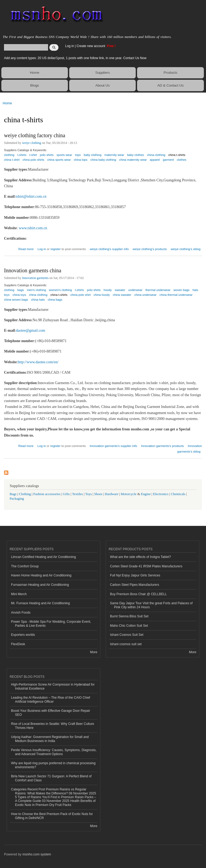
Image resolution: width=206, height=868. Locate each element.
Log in (70, 46)
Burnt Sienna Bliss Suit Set (129, 616)
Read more (26, 248)
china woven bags (16, 300)
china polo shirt (81, 295)
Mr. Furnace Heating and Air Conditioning (40, 603)
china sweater (122, 295)
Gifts (66, 494)
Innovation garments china (33, 270)
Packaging (17, 499)
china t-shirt (12, 160)
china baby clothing (103, 160)
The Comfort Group (25, 566)
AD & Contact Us (170, 85)
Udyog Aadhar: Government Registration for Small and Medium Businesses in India (50, 739)
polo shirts (47, 155)
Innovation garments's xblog (190, 449)
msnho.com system (37, 854)
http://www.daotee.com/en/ (38, 362)
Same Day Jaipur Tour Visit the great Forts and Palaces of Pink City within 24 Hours (151, 605)
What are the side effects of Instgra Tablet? (140, 557)
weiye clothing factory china (35, 135)
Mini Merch (19, 594)
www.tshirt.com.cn (33, 228)
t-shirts (22, 155)
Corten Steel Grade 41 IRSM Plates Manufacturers (146, 566)
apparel (155, 160)
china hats (38, 300)
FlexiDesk (18, 644)
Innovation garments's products (162, 446)
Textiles (78, 494)
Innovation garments (35, 278)
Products (170, 73)
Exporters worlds (23, 635)
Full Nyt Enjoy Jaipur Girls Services (135, 575)
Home (35, 73)
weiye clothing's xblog (186, 249)
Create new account (91, 46)
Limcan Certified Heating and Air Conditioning (43, 557)
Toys (89, 494)
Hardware (112, 494)
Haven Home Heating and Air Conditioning (41, 575)
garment (168, 160)
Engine (146, 494)
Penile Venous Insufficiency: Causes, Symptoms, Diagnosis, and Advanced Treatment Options (54, 752)
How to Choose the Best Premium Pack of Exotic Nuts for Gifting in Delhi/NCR (52, 816)
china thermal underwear (176, 295)
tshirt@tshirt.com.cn (31, 196)
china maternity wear (133, 160)
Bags (13, 494)
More (94, 652)
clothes (181, 160)
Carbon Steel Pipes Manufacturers (135, 585)
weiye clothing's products (150, 249)
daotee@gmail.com (30, 330)
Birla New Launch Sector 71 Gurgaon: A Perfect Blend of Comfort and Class (51, 778)
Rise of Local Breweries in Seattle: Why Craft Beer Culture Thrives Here (53, 726)
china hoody (102, 295)
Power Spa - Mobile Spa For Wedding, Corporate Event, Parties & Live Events (51, 624)
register (56, 249)
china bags (55, 300)
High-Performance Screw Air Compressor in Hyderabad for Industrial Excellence (53, 686)
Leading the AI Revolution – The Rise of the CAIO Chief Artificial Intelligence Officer (51, 699)
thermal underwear (158, 290)
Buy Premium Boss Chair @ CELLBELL (138, 594)
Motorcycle (129, 494)
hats (195, 290)
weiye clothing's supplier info (109, 249)
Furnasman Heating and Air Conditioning (40, 585)
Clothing (25, 494)
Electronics (161, 494)
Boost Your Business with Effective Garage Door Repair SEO (51, 713)
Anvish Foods (21, 613)
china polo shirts (33, 160)
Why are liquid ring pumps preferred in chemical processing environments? (53, 765)
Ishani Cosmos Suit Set (127, 635)
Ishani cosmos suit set (126, 644)
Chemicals (179, 494)
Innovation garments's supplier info (113, 446)
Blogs (35, 85)
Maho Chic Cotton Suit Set (129, 626)
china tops (81, 160)
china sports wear (59, 160)
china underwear (146, 295)
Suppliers (102, 73)
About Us (103, 85)
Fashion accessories (47, 494)
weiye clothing (32, 143)
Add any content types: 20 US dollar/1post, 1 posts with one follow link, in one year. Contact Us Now (75, 58)
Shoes (98, 494)
